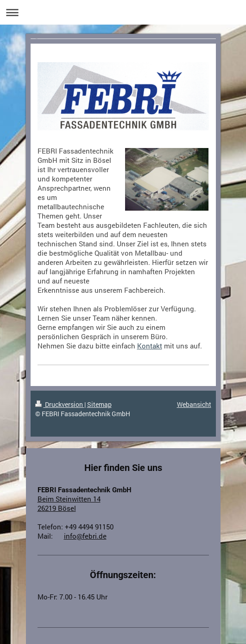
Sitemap (99, 404)
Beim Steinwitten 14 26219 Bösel (69, 503)
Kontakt (150, 346)
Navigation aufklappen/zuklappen (123, 12)
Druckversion (60, 404)
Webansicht (194, 404)
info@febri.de (85, 536)
